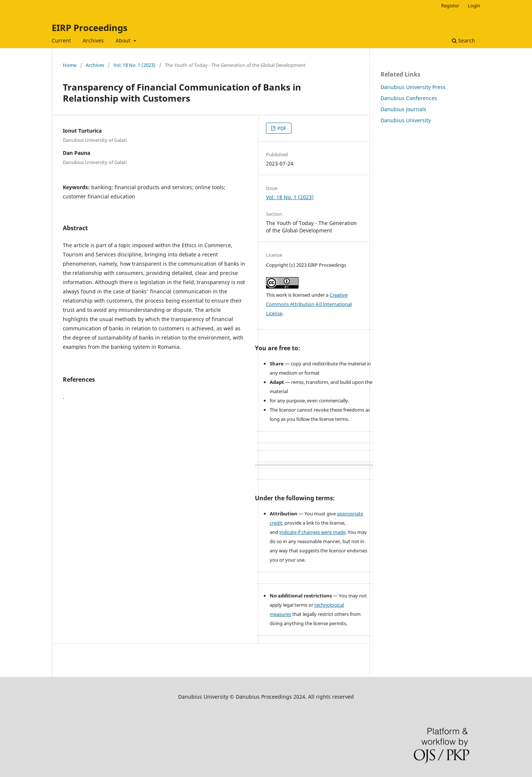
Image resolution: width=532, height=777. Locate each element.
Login (474, 6)
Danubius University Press (413, 87)
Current (61, 40)
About (124, 40)
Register (450, 6)
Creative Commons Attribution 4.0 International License (309, 304)
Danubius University (406, 120)
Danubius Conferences (409, 98)
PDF (281, 128)
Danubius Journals (403, 109)
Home (70, 65)
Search (463, 40)
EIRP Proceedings (90, 28)
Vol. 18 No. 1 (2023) (134, 65)
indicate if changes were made (312, 532)
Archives (93, 40)
